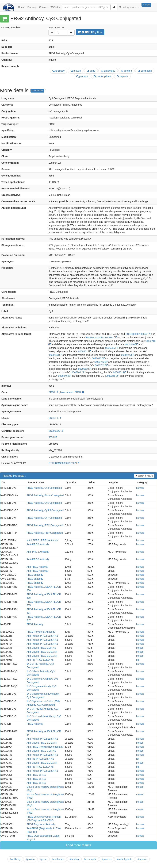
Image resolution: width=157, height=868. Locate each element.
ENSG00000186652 (138, 334)
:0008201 (84, 351)
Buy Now (90, 32)
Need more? (37, 91)
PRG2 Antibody (35, 624)
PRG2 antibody (35, 575)
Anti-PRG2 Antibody (37, 567)
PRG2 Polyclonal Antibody (41, 632)
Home (21, 7)
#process (107, 859)
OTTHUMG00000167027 (64, 463)
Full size (146, 5)
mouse (140, 648)
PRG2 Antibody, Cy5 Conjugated (44, 503)
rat (138, 759)
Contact (43, 7)
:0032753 (101, 362)
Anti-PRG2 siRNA (36, 775)
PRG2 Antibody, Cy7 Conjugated (44, 518)
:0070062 (84, 369)
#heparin (142, 859)
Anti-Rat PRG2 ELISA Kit (40, 759)
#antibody (15, 859)
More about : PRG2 (72, 392)
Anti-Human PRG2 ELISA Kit (42, 636)
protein (76, 71)
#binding (74, 859)
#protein (30, 859)
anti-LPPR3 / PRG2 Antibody (42, 540)
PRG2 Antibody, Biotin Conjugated (45, 495)
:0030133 (55, 355)
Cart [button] (55, 7)
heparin (122, 76)
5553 (53, 437)
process (82, 76)
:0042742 (101, 365)
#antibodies (58, 859)
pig (138, 660)
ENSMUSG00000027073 (101, 337)
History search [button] (129, 7)
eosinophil (145, 71)
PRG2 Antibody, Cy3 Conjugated (44, 488)
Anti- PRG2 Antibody (38, 544)
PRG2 (53, 392)
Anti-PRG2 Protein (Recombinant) (45, 747)
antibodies (108, 71)
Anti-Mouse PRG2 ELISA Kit (42, 652)
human (140, 488)
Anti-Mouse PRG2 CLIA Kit (41, 648)
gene (91, 71)
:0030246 (127, 355)
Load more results (78, 845)
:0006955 (111, 348)
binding (127, 71)
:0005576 (131, 344)
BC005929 (56, 431)
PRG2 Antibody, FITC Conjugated (45, 525)
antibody (59, 71)
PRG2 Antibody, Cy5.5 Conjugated (45, 510)
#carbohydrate (125, 859)
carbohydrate (102, 76)
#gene (43, 859)
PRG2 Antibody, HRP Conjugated (45, 533)
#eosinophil (90, 859)
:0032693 (98, 358)
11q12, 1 (55, 418)
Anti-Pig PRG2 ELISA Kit (40, 660)
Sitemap (32, 7)
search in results (144, 476)
